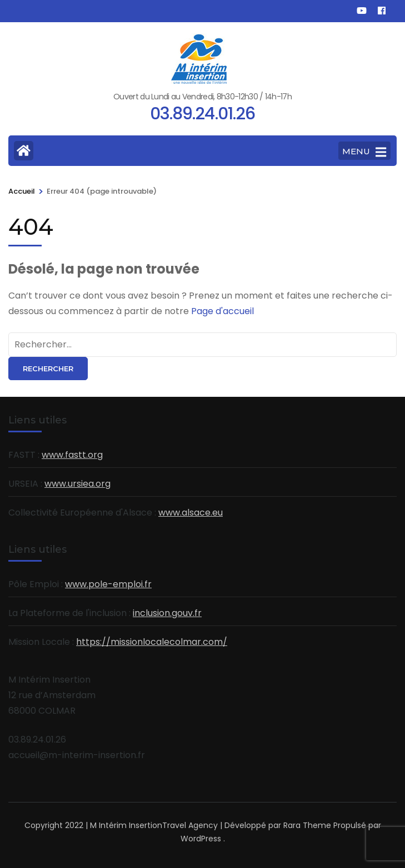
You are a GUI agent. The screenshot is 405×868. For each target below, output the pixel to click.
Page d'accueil (222, 311)
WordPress (201, 839)
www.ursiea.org (77, 484)
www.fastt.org (72, 455)
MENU (364, 152)
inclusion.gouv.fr (167, 613)
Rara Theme (307, 825)
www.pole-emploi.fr (108, 584)
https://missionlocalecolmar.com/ (152, 642)
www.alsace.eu (191, 513)
